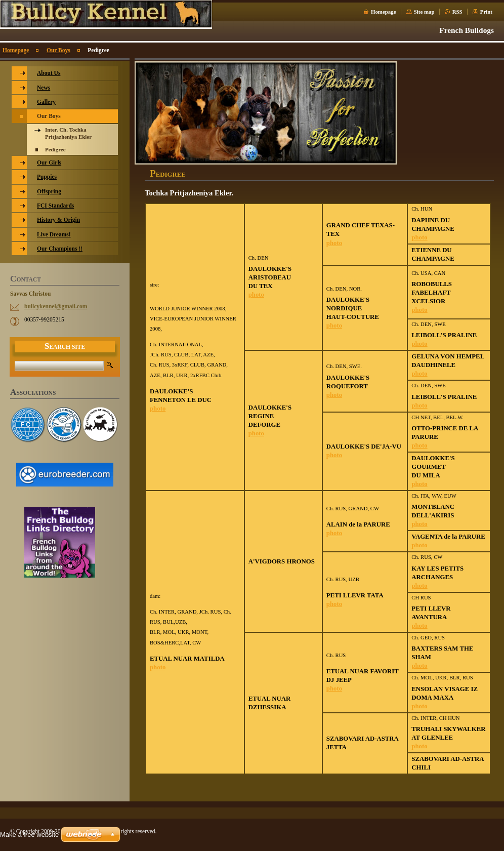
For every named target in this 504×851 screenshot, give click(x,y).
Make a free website (29, 835)
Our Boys (58, 50)
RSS (457, 12)
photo (158, 409)
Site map (424, 12)
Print (486, 12)
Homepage (384, 12)
